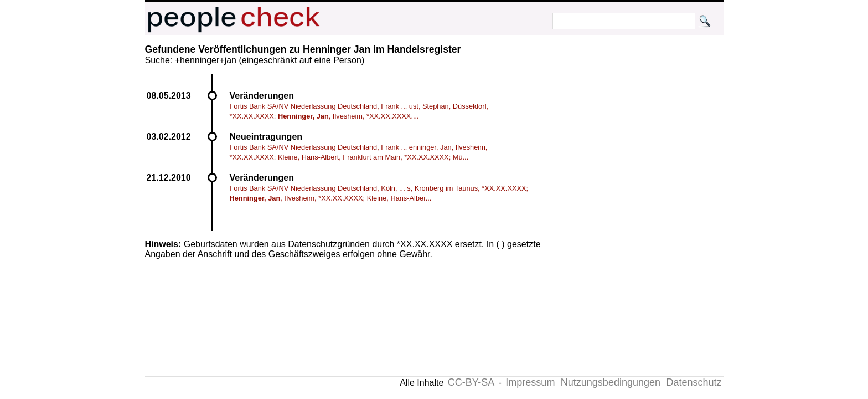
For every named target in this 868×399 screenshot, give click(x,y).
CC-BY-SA (471, 382)
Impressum (530, 382)
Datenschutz (694, 382)
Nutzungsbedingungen (611, 382)
